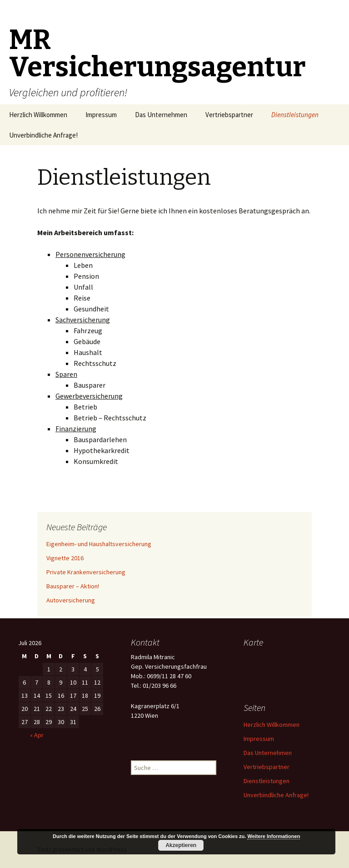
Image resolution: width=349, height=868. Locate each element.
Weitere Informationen (274, 836)
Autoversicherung (71, 600)
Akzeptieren (181, 845)
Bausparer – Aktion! (73, 586)
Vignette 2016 (65, 558)
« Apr (37, 735)
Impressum (101, 115)
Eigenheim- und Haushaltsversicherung (99, 544)
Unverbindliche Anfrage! (43, 135)
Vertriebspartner (229, 115)
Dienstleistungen (295, 115)
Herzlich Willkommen (38, 115)
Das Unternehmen (161, 115)
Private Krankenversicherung (86, 572)
